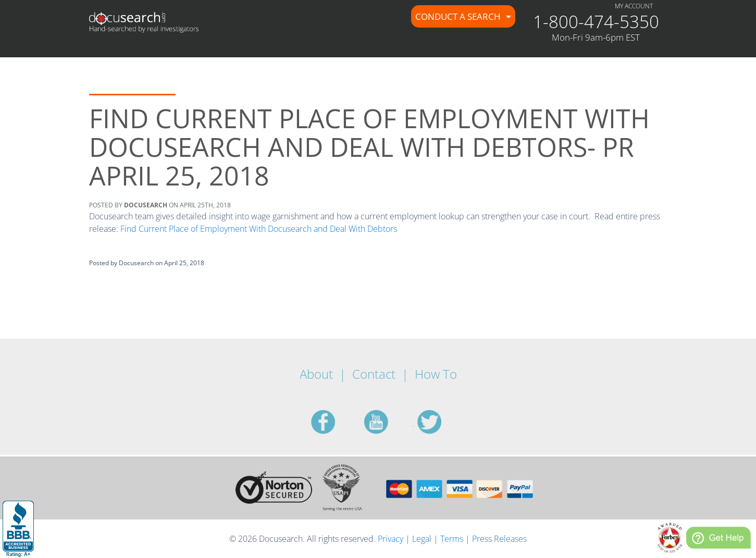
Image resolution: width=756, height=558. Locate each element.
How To (436, 374)
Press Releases (499, 539)
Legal (422, 539)
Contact (374, 374)
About (316, 374)
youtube (389, 422)
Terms (452, 539)
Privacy (391, 539)
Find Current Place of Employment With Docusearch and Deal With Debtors (259, 229)
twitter (442, 422)
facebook (336, 422)
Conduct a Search (459, 16)
